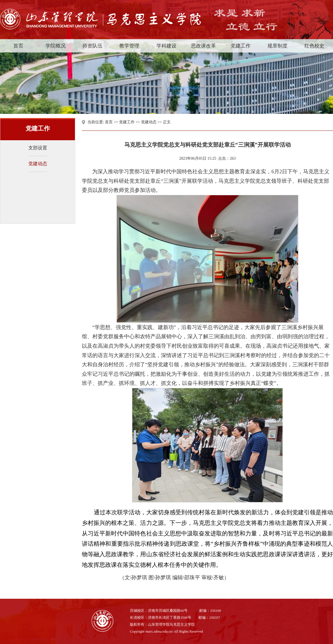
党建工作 (127, 122)
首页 (109, 122)
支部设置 (38, 148)
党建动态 (38, 164)
